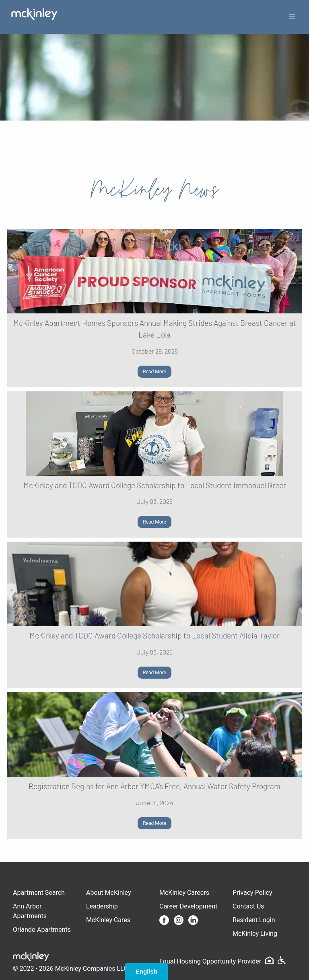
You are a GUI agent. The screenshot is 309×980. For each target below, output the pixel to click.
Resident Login (254, 920)
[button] (292, 17)
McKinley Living (255, 934)
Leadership (102, 906)
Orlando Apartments (42, 930)
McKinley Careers (184, 893)
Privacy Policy (252, 893)
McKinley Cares (108, 920)
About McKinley (109, 893)
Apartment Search (39, 893)
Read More (154, 372)
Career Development (188, 906)
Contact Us (248, 906)
